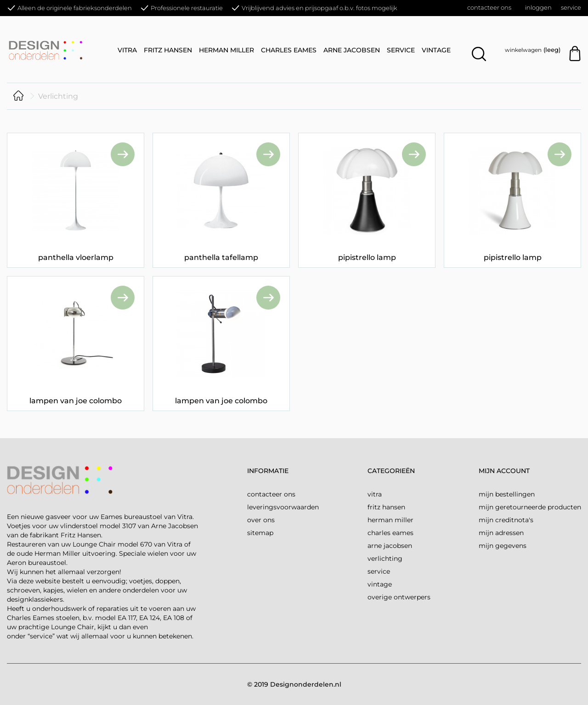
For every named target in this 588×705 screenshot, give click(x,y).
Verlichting (385, 558)
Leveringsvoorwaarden (283, 507)
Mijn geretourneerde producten (530, 507)
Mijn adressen (501, 533)
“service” (41, 636)
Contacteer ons (489, 7)
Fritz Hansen (168, 50)
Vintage (436, 50)
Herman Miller (226, 50)
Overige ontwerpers (399, 597)
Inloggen (538, 7)
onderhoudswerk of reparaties (80, 609)
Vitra (127, 50)
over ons (261, 520)
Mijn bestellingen (507, 494)
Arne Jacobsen (352, 50)
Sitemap (260, 533)
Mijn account (504, 471)
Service (571, 7)
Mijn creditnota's (506, 520)
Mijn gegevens (503, 546)
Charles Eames (289, 50)
